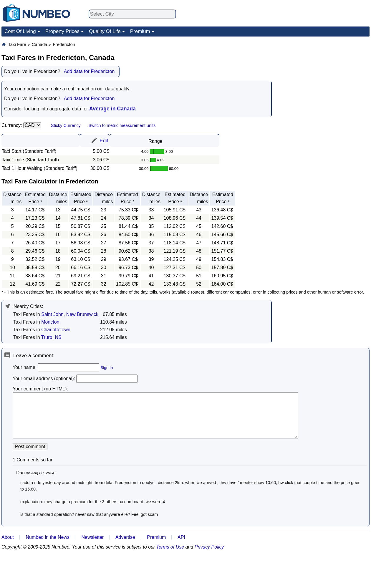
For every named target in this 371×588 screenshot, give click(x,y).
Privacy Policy (209, 547)
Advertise (125, 537)
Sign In (107, 368)
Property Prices (62, 31)
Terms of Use (170, 547)
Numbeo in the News (48, 537)
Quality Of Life (105, 31)
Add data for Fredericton (89, 71)
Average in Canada (112, 109)
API (181, 537)
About (8, 537)
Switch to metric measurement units (122, 125)
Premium (140, 31)
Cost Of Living (20, 31)
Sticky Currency (66, 125)
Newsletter (93, 537)
